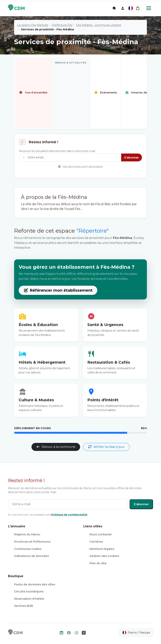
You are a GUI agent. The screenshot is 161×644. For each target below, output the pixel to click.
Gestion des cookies (104, 556)
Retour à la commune (56, 447)
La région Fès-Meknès (33, 25)
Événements (106, 92)
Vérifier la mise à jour (106, 447)
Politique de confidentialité (69, 515)
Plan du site (98, 563)
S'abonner (132, 158)
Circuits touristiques (29, 591)
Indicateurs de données (31, 556)
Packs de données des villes (35, 584)
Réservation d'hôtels (29, 599)
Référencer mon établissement (58, 290)
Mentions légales (102, 549)
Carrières (96, 542)
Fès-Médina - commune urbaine (99, 25)
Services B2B (24, 606)
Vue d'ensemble (33, 92)
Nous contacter (101, 534)
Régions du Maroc (27, 534)
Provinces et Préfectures (32, 542)
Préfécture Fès (62, 25)
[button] (123, 8)
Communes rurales (28, 549)
